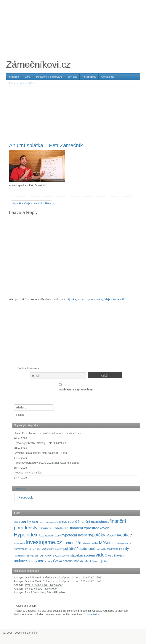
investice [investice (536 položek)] (123, 535)
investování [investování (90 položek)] (19, 543)
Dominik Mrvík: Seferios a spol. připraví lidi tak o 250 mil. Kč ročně (63, 578)
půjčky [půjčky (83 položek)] (103, 549)
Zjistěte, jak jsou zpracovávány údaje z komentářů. (97, 299)
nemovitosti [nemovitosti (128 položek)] (21, 549)
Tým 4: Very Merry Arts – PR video (45, 592)
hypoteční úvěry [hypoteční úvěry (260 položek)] (74, 535)
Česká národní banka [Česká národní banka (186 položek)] (68, 561)
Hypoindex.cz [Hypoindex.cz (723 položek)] (29, 535)
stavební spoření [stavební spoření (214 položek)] (83, 555)
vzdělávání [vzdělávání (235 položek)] (116, 555)
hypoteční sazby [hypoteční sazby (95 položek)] (53, 536)
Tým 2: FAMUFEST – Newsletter (44, 585)
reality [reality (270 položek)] (124, 549)
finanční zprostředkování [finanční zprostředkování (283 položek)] (90, 528)
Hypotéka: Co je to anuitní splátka (31, 203)
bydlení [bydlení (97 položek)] (35, 522)
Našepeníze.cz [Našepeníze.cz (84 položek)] (124, 543)
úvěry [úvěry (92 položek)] (50, 561)
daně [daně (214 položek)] (73, 522)
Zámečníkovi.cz (38, 64)
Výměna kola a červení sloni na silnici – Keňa (41, 453)
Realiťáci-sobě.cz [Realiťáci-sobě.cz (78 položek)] (22, 556)
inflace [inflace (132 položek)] (110, 536)
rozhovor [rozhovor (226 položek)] (45, 555)
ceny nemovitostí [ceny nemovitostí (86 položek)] (48, 522)
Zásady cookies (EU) (22, 83)
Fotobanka (89, 77)
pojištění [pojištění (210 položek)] (70, 549)
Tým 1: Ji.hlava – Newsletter (41, 589)
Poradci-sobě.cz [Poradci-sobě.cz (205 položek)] (88, 549)
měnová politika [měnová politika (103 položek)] (90, 543)
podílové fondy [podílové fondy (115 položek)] (55, 549)
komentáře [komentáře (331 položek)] (72, 543)
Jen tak (72, 77)
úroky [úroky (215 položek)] (42, 561)
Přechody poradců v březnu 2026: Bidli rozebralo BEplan (47, 463)
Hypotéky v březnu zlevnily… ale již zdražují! (40, 443)
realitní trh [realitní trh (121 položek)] (113, 549)
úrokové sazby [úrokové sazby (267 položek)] (26, 561)
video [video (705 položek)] (102, 555)
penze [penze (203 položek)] (41, 549)
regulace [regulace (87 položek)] (34, 556)
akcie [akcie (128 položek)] (17, 522)
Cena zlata (108, 77)
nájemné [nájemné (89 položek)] (32, 549)
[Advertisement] (73, 26)
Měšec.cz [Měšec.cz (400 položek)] (108, 543)
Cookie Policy (92, 614)
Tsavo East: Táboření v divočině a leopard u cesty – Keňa (48, 433)
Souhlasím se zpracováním (76, 386)
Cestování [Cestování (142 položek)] (63, 522)
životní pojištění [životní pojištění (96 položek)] (100, 561)
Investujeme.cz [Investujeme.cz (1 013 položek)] (44, 542)
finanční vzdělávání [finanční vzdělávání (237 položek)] (54, 528)
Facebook (20, 489)
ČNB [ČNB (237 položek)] (87, 561)
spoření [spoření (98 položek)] (66, 556)
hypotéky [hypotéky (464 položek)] (96, 535)
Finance (14, 77)
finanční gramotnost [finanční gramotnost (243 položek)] (93, 521)
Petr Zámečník (30, 633)
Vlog (27, 77)
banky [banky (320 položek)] (26, 521)
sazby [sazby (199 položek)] (57, 555)
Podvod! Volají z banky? (29, 473)
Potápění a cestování (49, 77)
